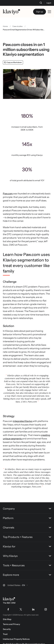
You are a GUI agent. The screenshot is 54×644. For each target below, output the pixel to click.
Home (5, 26)
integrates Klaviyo (23, 421)
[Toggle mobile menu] (49, 12)
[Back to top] (48, 495)
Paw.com (8, 194)
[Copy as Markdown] (13, 62)
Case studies (17, 26)
